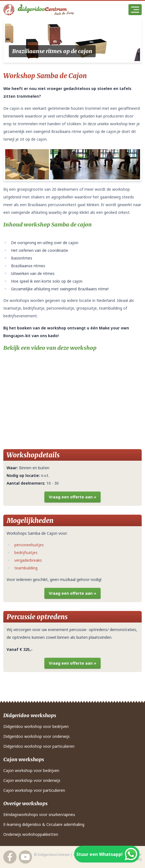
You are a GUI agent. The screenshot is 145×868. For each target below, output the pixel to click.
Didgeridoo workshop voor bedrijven (36, 726)
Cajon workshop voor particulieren (34, 790)
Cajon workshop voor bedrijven (31, 770)
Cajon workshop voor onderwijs (32, 780)
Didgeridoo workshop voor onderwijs (37, 736)
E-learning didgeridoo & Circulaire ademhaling (44, 824)
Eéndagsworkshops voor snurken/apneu (39, 814)
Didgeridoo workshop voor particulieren (39, 746)
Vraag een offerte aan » (72, 497)
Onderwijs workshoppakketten (31, 834)
